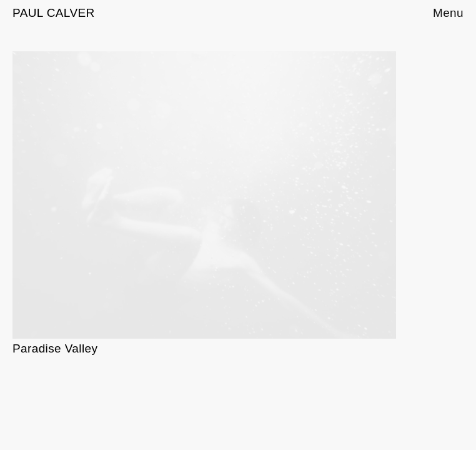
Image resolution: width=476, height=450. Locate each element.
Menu (448, 13)
